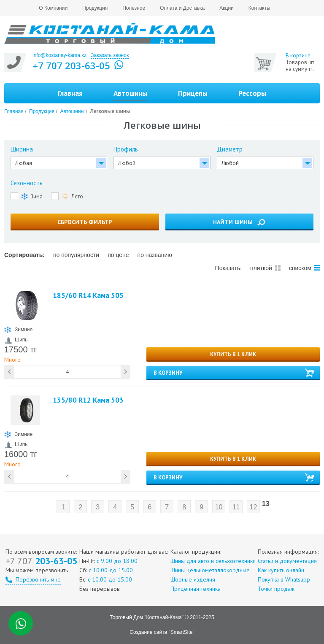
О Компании (53, 8)
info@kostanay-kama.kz (59, 55)
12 (254, 507)
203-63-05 (41, 561)
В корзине (298, 56)
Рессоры (252, 93)
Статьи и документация (287, 561)
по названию (155, 255)
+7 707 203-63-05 (71, 65)
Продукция (95, 8)
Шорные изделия (193, 579)
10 (219, 507)
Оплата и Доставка (182, 8)
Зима (32, 196)
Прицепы (193, 93)
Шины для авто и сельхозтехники (213, 561)
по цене (118, 255)
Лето (72, 196)
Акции (227, 8)
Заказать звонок (110, 55)
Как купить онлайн (281, 570)
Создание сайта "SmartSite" (162, 632)
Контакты (259, 8)
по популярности (76, 255)
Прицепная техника (196, 589)
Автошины (72, 111)
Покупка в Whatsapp (284, 579)
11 (236, 507)
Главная (70, 93)
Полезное (134, 8)
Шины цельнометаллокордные (210, 570)
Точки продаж (276, 589)
